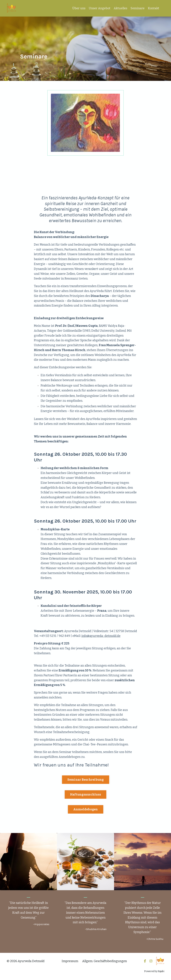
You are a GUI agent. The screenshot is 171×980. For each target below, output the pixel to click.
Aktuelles (120, 8)
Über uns (79, 8)
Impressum (70, 961)
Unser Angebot (100, 8)
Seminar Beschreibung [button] (86, 780)
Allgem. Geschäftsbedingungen (105, 961)
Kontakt (154, 8)
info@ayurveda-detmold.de (101, 636)
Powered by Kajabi (154, 971)
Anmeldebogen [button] (86, 809)
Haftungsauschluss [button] (85, 794)
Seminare (138, 8)
